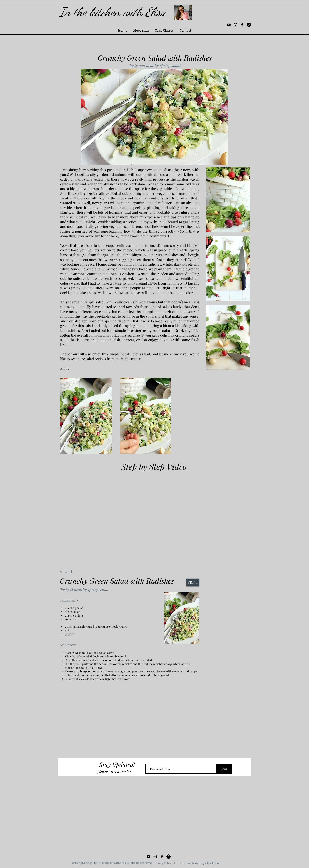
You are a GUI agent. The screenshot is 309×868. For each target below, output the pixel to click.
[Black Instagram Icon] (235, 25)
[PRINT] (193, 582)
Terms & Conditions (186, 863)
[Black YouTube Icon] (229, 25)
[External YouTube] (154, 515)
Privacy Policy (163, 863)
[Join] (224, 769)
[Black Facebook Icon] (242, 25)
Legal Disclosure (210, 863)
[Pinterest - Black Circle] (249, 25)
